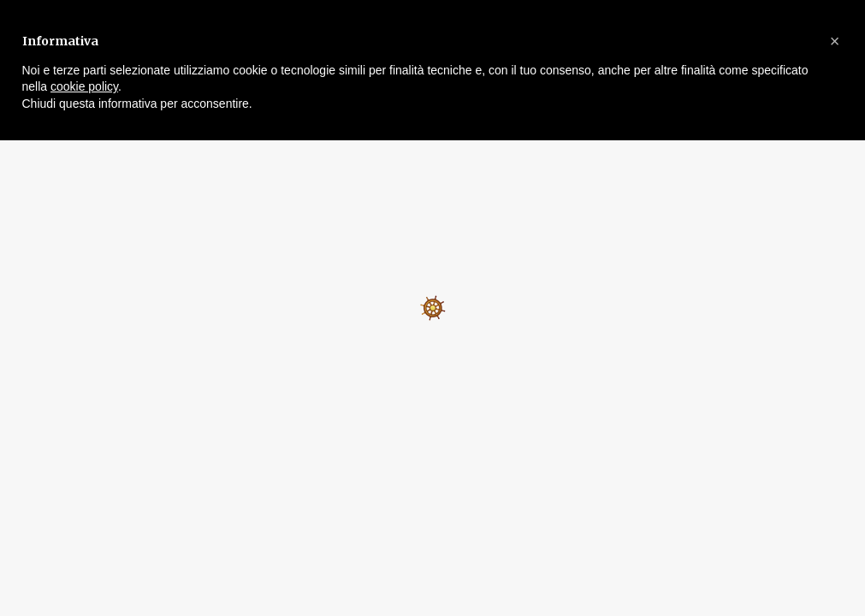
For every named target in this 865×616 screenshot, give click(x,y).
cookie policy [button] (84, 86)
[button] (835, 41)
